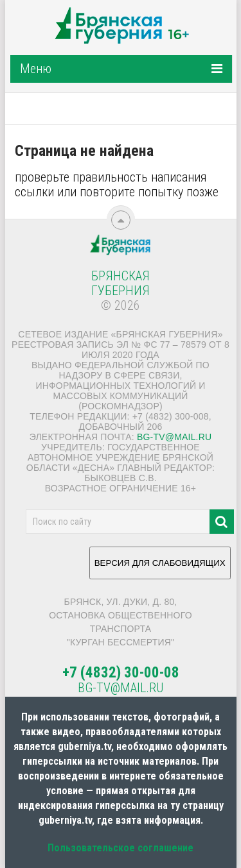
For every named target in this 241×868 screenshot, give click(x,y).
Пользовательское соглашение (121, 848)
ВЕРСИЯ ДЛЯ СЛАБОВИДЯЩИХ (160, 568)
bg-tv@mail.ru (174, 437)
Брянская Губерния (121, 283)
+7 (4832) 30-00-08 (121, 673)
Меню (36, 69)
